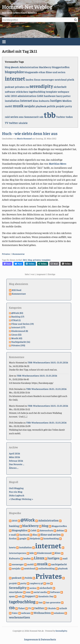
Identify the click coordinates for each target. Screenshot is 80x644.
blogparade (31, 72)
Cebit (40, 96)
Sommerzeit (31, 117)
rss (27, 87)
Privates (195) (18, 345)
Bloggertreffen (59, 526)
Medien (67, 101)
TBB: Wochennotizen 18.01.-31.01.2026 (48, 362)
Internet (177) (18, 327)
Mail (54, 264)
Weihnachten (42, 613)
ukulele (23, 123)
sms (21, 117)
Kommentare (19, 294)
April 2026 (15, 453)
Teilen (30, 264)
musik (18, 106)
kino (36, 101)
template (51, 92)
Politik (28, 578)
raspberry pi (36, 583)
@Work (28, 520)
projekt (60, 106)
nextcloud (61, 80)
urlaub (63, 608)
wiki (8, 96)
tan (41, 602)
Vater (15, 613)
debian (60, 530)
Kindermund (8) (20, 331)
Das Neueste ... (17, 464)
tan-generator (53, 602)
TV (7, 123)
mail (65, 558)
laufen (30, 80)
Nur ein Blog (16, 492)
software (10, 92)
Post (18, 264)
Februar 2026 (16, 461)
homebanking (51, 538)
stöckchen (22, 92)
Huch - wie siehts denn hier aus (30, 133)
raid (7, 117)
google (23, 538)
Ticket (21, 608)
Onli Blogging (16, 488)
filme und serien (56, 72)
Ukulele (52, 608)
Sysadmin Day (46, 596)
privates (20, 87)
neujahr (30, 106)
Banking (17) (18, 316)
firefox (13, 538)
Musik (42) (17, 338)
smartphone (16, 592)
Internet (26, 100)
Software (55, 592)
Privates (6, 254)
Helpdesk (35, 538)
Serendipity (18, 588)
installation (12, 101)
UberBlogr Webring (21, 499)
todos (69, 117)
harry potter (63, 96)
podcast (10, 87)
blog (8, 67)
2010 (14, 96)
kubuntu (44, 101)
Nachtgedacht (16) (21, 342)
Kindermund (44, 553)
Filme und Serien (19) (23, 324)
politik (51, 106)
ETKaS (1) (16, 320)
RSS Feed (17, 290)
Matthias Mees (58, 164)
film (35, 535)
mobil (9, 106)
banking (14, 526)
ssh (41, 117)
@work (15, 67)
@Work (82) (17, 313)
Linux (39, 558)
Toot (7, 264)
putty (69, 106)
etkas (42, 72)
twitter (13, 123)
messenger (48, 80)
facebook (24, 535)
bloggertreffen (61, 67)
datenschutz (47, 530)
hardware (50, 96)
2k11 (25, 260)
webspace (63, 92)
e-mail (12, 535)
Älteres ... (14, 468)
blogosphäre (14, 72)
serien (14, 117)
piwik (71, 80)
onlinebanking (46, 568)
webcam (26, 613)
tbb (50, 115)
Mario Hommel (24, 138)
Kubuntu (14, 558)
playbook (41, 106)
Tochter (61, 117)
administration (27, 96)
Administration (29, 67)
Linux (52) (16, 334)
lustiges (56, 100)
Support (30, 596)
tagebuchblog (37, 92)
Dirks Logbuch (17, 495)
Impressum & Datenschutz (40, 639)
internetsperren (18, 553)
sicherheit (60, 87)
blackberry (45, 67)
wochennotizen (19, 617)
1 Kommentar (18, 254)
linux (37, 80)
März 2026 (15, 457)
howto (12, 547)
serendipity (41, 86)
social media (40, 592)
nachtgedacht (59, 564)
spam (12, 596)
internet (15, 78)
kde (32, 553)
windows (59, 613)
